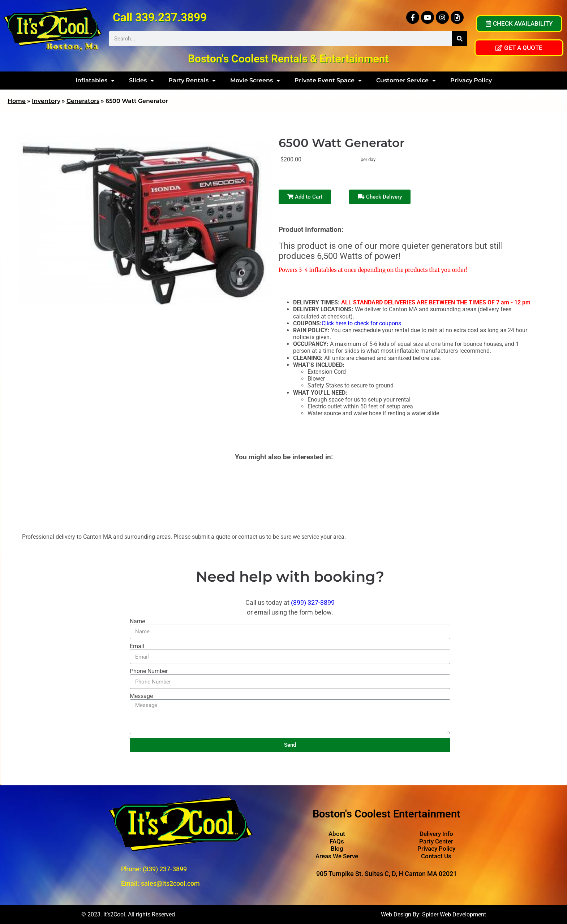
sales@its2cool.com (170, 883)
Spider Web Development (454, 914)
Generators (83, 101)
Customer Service (406, 81)
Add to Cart (305, 197)
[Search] (460, 39)
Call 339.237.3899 (160, 17)
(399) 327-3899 (313, 602)
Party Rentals (192, 81)
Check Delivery (380, 197)
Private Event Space (328, 81)
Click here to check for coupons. (362, 323)
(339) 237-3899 (165, 869)
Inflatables (95, 81)
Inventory (46, 101)
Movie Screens (255, 81)
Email (137, 646)
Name (137, 621)
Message (141, 696)
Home (17, 101)
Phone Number (149, 671)
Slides (141, 81)
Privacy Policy (471, 80)
